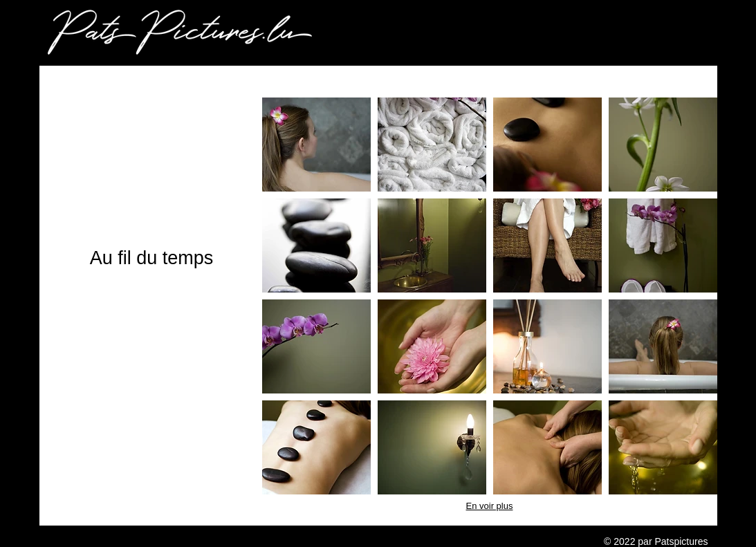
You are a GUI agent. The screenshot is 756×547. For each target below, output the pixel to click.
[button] (316, 145)
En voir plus (490, 506)
